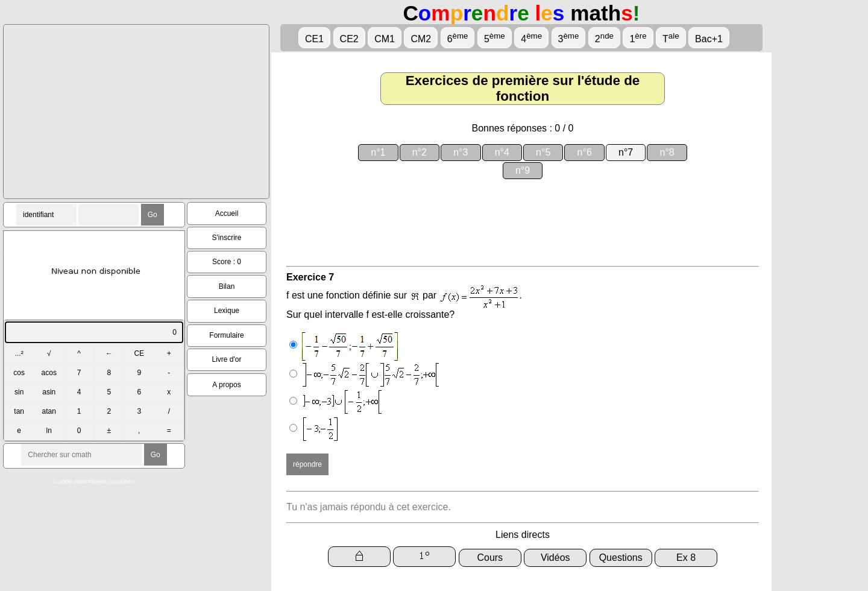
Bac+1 (709, 39)
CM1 (385, 39)
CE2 (349, 39)
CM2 (421, 39)
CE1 (314, 39)
